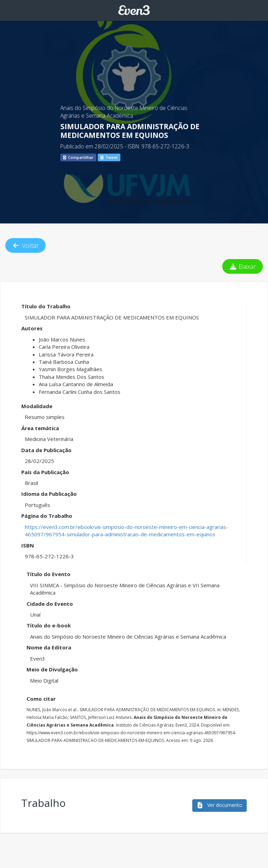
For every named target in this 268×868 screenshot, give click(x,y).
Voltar (25, 245)
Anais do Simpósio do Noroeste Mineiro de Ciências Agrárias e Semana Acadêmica (124, 112)
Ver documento (219, 805)
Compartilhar (78, 157)
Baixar (243, 266)
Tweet (109, 157)
